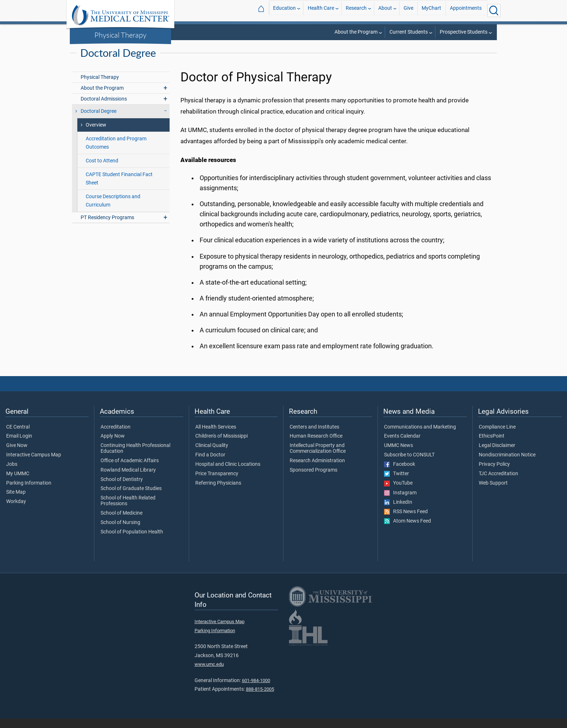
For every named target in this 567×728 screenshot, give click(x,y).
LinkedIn (398, 512)
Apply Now (113, 446)
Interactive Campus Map (34, 464)
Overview (96, 134)
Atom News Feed (408, 531)
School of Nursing (120, 532)
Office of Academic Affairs (130, 470)
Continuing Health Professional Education (135, 458)
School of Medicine (121, 523)
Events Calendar (402, 446)
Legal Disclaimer (497, 455)
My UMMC (18, 483)
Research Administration (317, 470)
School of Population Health (132, 541)
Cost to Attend (102, 170)
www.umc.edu (209, 674)
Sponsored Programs (314, 480)
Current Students (409, 32)
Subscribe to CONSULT (409, 464)
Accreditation (116, 437)
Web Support (493, 493)
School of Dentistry (122, 489)
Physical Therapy (120, 35)
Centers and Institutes (314, 437)
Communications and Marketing (420, 437)
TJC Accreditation (498, 483)
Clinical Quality (212, 455)
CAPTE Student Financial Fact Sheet (119, 188)
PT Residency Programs (107, 227)
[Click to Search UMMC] (494, 10)
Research (356, 10)
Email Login (19, 446)
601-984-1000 (256, 690)
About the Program (356, 32)
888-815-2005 (260, 699)
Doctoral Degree (478, 47)
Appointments (466, 10)
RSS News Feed (406, 521)
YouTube (398, 493)
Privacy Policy (494, 474)
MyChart (431, 10)
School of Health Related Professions (128, 510)
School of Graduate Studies (131, 498)
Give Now (17, 455)
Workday (16, 511)
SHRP (398, 47)
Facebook (400, 474)
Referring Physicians (218, 493)
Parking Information (29, 493)
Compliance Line (497, 437)
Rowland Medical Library (128, 480)
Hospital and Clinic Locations (228, 474)
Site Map (16, 502)
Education (284, 10)
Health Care (321, 10)
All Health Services (216, 437)
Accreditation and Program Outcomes (116, 152)
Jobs (12, 474)
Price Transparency (217, 483)
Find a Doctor (210, 464)
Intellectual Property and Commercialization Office (318, 458)
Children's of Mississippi (221, 446)
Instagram (400, 502)
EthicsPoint (492, 446)
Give (408, 10)
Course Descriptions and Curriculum (113, 210)
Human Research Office (316, 446)
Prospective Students (464, 32)
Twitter (397, 483)
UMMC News (398, 455)
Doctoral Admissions (104, 108)
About (385, 10)
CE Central (18, 437)
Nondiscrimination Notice (507, 464)
